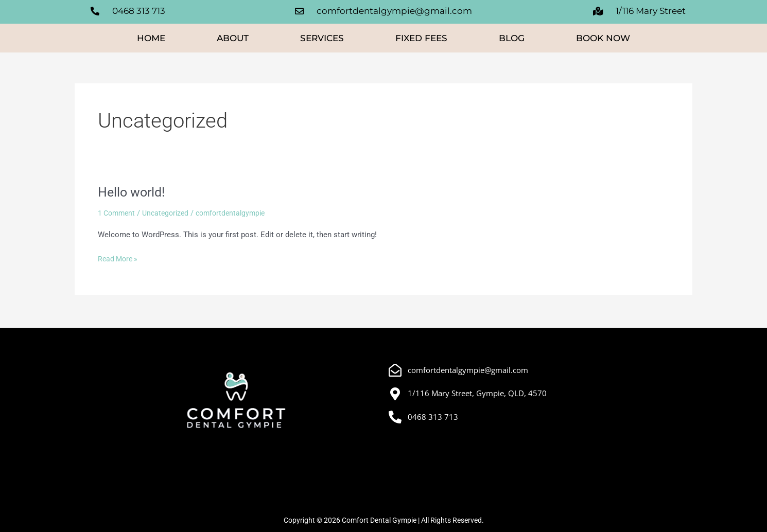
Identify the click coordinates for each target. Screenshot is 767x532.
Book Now (603, 40)
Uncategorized (170, 215)
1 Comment (118, 215)
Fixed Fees (421, 40)
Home (151, 40)
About (233, 40)
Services (322, 40)
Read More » (119, 260)
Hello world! (133, 194)
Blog (512, 40)
